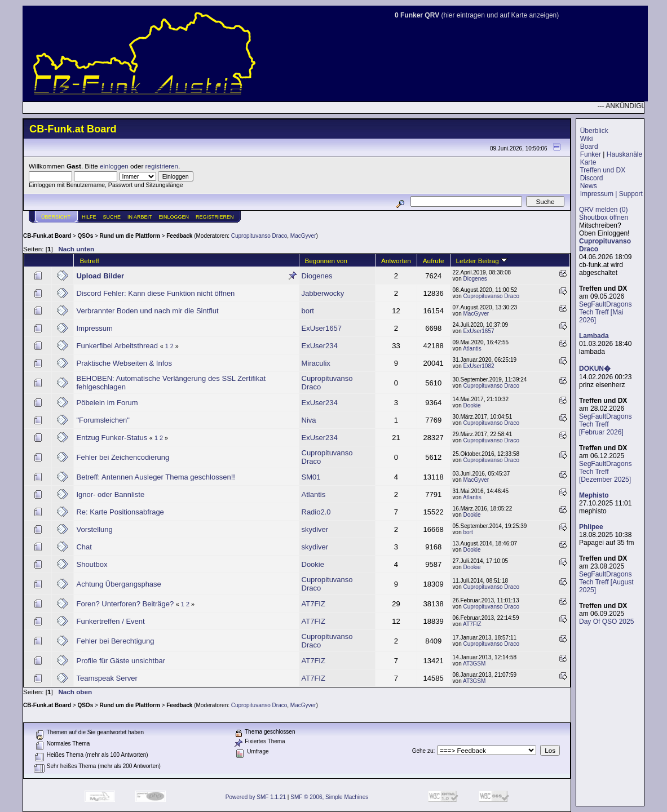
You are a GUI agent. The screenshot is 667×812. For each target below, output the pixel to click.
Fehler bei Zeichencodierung (123, 457)
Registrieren (215, 217)
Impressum (94, 328)
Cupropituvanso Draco (259, 236)
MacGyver (303, 236)
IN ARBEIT (140, 217)
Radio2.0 (316, 512)
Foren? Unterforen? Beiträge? (126, 604)
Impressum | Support (611, 194)
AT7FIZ (313, 604)
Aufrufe (434, 261)
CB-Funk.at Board (47, 236)
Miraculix (316, 363)
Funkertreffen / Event (110, 621)
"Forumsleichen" (103, 420)
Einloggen (174, 217)
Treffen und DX (602, 170)
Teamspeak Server (107, 678)
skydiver (315, 529)
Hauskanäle (624, 154)
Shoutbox (92, 564)
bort (308, 311)
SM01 (311, 477)
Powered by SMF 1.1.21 (256, 797)
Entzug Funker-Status (112, 438)
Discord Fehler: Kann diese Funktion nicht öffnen (155, 293)
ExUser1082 (479, 366)
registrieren (162, 166)
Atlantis (472, 349)
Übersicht (56, 217)
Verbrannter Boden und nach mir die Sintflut (147, 311)
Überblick (594, 131)
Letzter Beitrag (482, 261)
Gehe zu (423, 751)
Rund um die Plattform (130, 236)
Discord (592, 178)
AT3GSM (474, 664)
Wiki (587, 139)
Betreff (89, 261)
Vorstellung (94, 529)
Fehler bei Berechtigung (115, 641)
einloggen (114, 166)
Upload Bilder (100, 276)
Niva (309, 420)
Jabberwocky (323, 293)
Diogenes (317, 276)
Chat (84, 547)
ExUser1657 (322, 328)
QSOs (85, 236)
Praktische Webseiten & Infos (124, 363)
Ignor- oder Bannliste (110, 494)
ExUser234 (320, 346)
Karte (588, 162)
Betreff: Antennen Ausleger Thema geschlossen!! (155, 477)
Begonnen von (326, 261)
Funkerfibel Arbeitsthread (117, 346)
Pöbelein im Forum (107, 403)
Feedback (179, 236)
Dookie (472, 405)
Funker (591, 154)
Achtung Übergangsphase (118, 584)
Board (589, 147)
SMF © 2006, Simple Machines (329, 797)
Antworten (396, 261)
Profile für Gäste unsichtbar (121, 661)
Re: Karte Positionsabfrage (120, 512)
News (589, 186)
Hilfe (89, 217)
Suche (112, 217)
